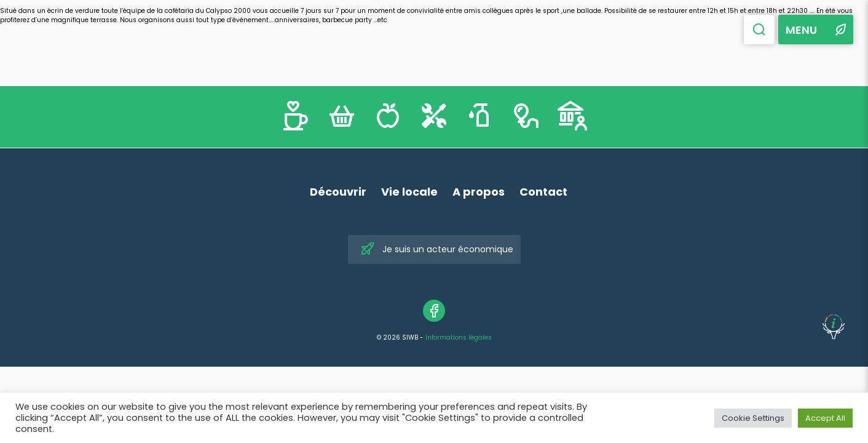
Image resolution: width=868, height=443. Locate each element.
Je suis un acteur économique (437, 249)
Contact (543, 192)
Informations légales (459, 337)
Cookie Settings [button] (753, 418)
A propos (479, 192)
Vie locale (409, 192)
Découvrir (338, 192)
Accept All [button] (825, 418)
